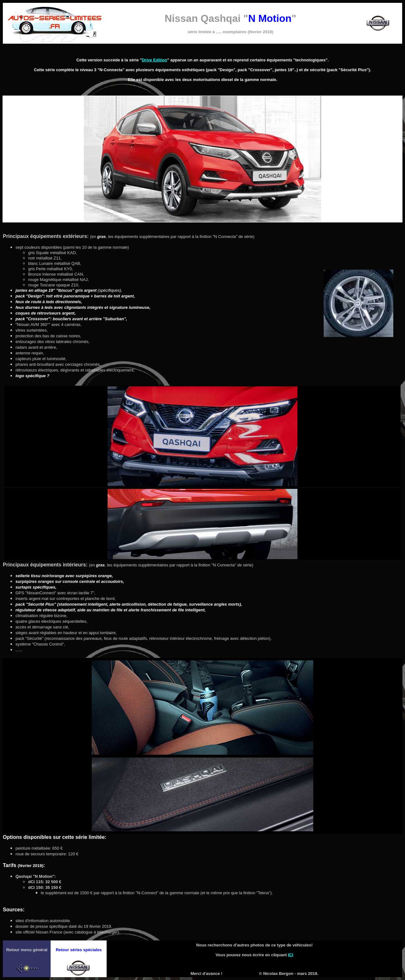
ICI (291, 955)
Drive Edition (154, 60)
